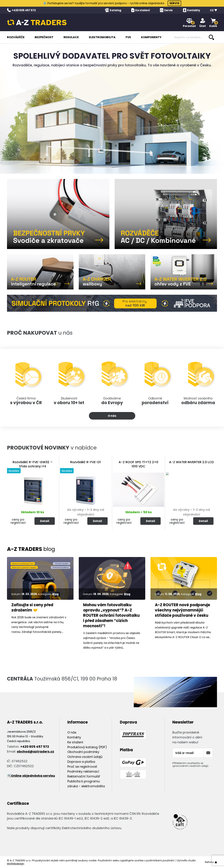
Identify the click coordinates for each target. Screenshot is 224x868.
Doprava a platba (81, 762)
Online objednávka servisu (33, 776)
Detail (45, 521)
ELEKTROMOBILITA (102, 37)
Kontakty (74, 737)
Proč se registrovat (82, 767)
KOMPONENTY (151, 37)
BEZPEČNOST (44, 37)
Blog (55, 594)
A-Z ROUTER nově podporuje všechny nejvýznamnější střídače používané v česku (182, 610)
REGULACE (71, 37)
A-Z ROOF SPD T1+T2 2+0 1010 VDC (138, 464)
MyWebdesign (16, 864)
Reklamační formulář (84, 776)
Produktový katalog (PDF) (87, 747)
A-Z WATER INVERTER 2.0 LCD (191, 462)
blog (31, 549)
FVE (128, 37)
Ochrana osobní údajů (85, 757)
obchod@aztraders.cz (35, 751)
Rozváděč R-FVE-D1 (85, 462)
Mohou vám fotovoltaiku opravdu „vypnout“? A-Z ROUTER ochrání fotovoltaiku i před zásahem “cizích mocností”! (111, 615)
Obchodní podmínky (83, 752)
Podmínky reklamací (83, 771)
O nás (112, 416)
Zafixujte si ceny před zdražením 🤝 (32, 608)
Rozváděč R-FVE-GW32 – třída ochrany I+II (33, 464)
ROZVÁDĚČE (16, 37)
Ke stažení (75, 742)
